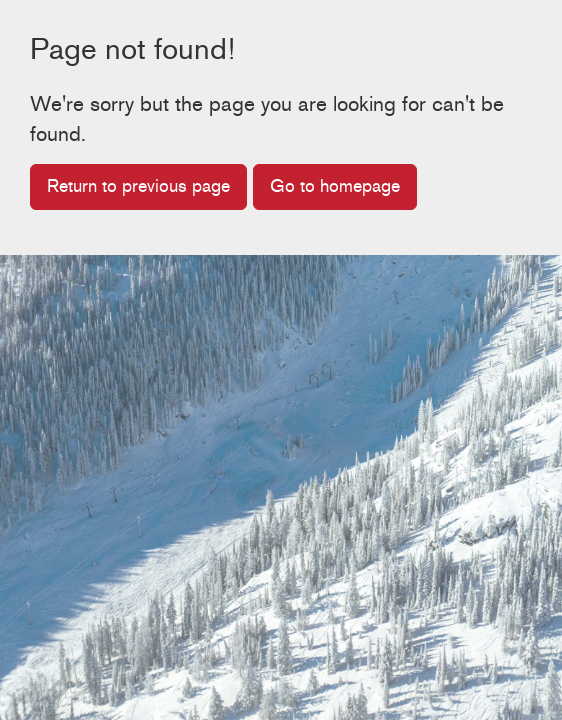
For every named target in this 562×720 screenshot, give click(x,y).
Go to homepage (335, 186)
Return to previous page (138, 186)
